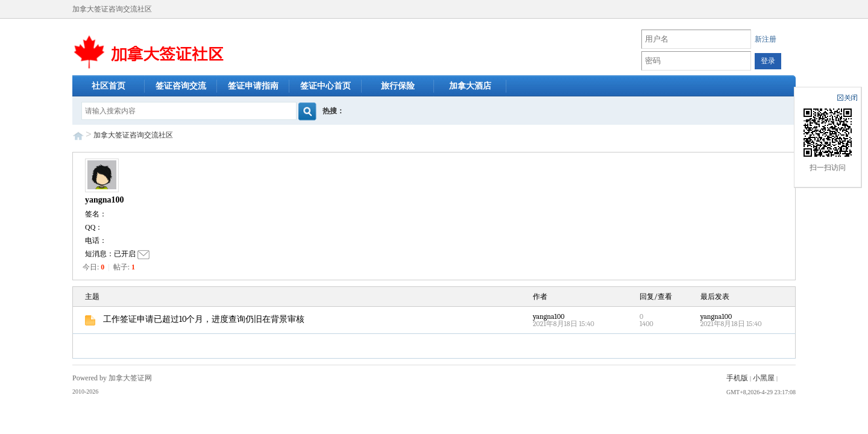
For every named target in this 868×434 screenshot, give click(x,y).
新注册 (766, 39)
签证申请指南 (253, 86)
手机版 (737, 378)
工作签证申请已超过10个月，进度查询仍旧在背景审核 (195, 319)
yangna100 (105, 200)
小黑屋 (764, 378)
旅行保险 (398, 86)
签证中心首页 (325, 86)
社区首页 (108, 86)
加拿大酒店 (470, 86)
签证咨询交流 (181, 86)
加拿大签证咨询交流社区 (133, 135)
